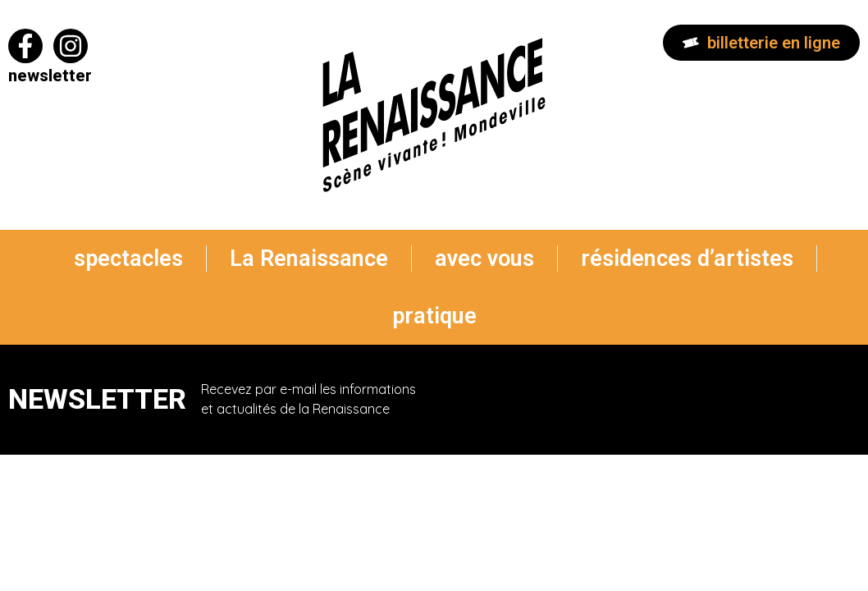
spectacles (128, 259)
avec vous (484, 259)
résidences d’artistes (687, 259)
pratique (434, 316)
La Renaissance (309, 259)
